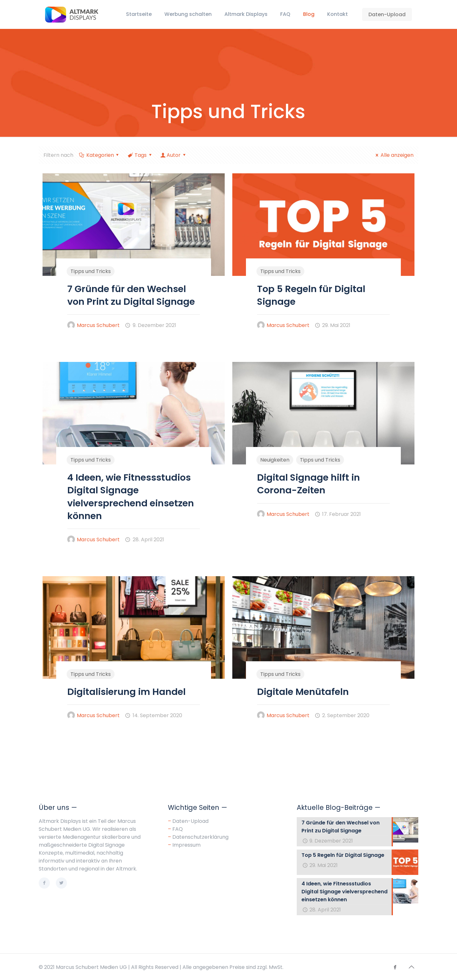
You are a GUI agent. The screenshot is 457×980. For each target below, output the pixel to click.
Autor (174, 155)
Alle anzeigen (393, 155)
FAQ (178, 829)
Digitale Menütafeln (303, 692)
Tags (140, 155)
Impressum (186, 845)
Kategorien (99, 155)
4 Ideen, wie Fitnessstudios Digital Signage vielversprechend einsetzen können (131, 497)
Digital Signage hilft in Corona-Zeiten (308, 484)
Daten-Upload (387, 14)
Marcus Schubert (98, 325)
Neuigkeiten (275, 460)
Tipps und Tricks (91, 271)
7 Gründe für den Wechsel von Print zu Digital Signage (131, 295)
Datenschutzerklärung (200, 837)
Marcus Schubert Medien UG (91, 967)
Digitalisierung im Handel (126, 692)
